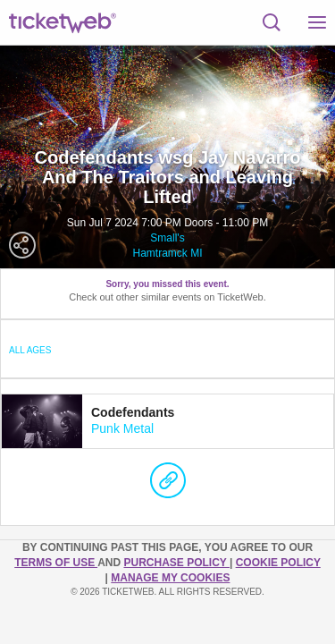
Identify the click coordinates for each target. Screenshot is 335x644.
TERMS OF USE (56, 563)
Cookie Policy (278, 563)
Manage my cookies (170, 578)
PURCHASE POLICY (176, 563)
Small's (167, 238)
